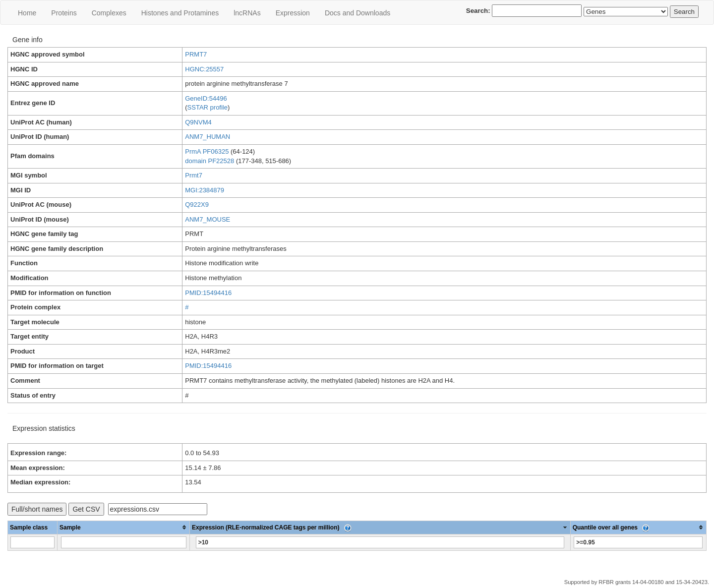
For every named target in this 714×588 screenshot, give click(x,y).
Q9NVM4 (198, 122)
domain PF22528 (209, 161)
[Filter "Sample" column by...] (124, 542)
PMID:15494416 (208, 293)
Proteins (64, 13)
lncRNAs (247, 13)
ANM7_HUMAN (208, 137)
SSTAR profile (208, 107)
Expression (293, 13)
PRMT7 (196, 54)
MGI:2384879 (205, 190)
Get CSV (86, 509)
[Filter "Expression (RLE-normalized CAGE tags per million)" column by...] (380, 542)
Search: (524, 11)
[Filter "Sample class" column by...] (32, 542)
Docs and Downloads (357, 13)
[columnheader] (124, 527)
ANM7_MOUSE (208, 219)
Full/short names (37, 509)
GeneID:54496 (206, 98)
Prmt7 (194, 175)
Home (27, 13)
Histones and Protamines (180, 13)
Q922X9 (197, 205)
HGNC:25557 (204, 69)
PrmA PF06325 (207, 151)
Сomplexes (109, 13)
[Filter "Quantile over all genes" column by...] (638, 542)
